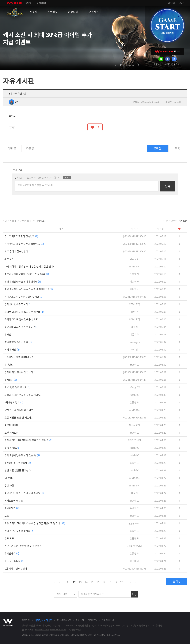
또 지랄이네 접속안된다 (18, 251)
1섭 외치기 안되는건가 (16, 568)
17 (104, 582)
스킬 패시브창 (11, 433)
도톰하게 (134, 274)
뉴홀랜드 (134, 365)
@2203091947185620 (134, 236)
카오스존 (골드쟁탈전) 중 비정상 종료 (23, 546)
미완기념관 (12, 508)
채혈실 (134, 327)
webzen (14, 3)
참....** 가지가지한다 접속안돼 (21, 236)
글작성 (157, 148)
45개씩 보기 (41, 221)
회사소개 (80, 620)
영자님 (8, 334)
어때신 (134, 349)
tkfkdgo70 (134, 387)
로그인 (182, 3)
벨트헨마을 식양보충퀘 (18, 463)
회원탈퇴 (9, 365)
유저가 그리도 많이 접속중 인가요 (23, 319)
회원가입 (171, 3)
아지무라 (134, 259)
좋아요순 (183, 221)
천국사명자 (134, 425)
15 (92, 582)
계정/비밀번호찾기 (173, 64)
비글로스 (134, 334)
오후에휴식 (134, 304)
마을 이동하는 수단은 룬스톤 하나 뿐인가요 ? (29, 289)
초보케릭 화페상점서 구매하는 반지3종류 (27, 274)
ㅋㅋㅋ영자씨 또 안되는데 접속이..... (24, 244)
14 (86, 582)
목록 (177, 148)
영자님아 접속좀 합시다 (18, 304)
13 (80, 582)
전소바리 (134, 561)
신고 (12, 128)
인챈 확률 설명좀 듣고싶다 (18, 470)
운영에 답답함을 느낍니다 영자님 (23, 282)
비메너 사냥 (12, 349)
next (138, 65)
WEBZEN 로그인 (168, 51)
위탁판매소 (12, 553)
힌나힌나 (134, 289)
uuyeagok (134, 342)
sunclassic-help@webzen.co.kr (51, 629)
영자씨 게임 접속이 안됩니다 (20, 372)
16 (98, 582)
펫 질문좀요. (12, 448)
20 (122, 582)
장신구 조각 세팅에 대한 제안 (19, 410)
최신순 (165, 221)
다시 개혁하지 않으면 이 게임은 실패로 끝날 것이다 (30, 266)
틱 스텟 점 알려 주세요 (17, 387)
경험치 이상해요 (13, 425)
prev (115, 65)
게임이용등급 (108, 620)
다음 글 (30, 148)
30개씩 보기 (26, 221)
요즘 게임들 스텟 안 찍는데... (19, 417)
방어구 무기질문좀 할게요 (19, 531)
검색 (134, 594)
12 (74, 582)
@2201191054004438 (134, 297)
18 (110, 582)
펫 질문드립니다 (14, 561)
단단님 (15, 102)
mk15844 (134, 266)
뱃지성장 (11, 380)
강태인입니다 (134, 440)
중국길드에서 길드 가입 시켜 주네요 (24, 493)
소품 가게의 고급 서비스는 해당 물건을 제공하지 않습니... (35, 523)
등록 (167, 186)
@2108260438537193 (134, 568)
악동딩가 (134, 282)
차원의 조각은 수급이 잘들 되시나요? (23, 395)
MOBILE (43, 3)
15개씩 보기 (11, 221)
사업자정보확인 (74, 629)
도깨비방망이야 (134, 546)
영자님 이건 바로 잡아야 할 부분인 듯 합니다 (28, 440)
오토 (7, 516)
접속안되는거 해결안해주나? (19, 357)
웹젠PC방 (93, 620)
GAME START (167, 25)
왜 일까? (9, 259)
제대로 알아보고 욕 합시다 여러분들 (24, 312)
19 (116, 582)
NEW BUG (10, 478)
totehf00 (134, 395)
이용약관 (26, 620)
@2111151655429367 (134, 417)
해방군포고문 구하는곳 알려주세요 (23, 297)
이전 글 (12, 148)
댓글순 (174, 221)
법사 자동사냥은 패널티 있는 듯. (22, 455)
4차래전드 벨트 (14, 402)
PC (30, 3)
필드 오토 (9, 538)
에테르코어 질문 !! (14, 501)
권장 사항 (9, 485)
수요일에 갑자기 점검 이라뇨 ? (21, 327)
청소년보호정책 (64, 620)
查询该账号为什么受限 (18, 342)
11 (68, 582)
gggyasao (134, 523)
